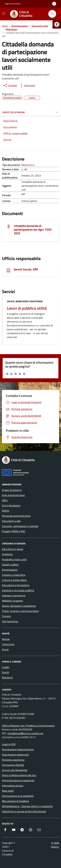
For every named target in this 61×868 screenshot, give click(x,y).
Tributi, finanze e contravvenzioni (20, 611)
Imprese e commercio (14, 595)
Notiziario (7, 677)
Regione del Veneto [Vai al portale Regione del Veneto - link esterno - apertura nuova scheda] (13, 4)
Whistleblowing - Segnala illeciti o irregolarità (27, 806)
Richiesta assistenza (13, 760)
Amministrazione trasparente (18, 780)
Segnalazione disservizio (15, 755)
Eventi (6, 672)
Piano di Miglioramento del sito (19, 775)
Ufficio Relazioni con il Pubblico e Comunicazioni (28, 726)
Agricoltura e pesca (13, 549)
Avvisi (5, 649)
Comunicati (8, 644)
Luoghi (6, 667)
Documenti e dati (11, 521)
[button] (57, 24)
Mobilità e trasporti (13, 601)
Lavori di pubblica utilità (27, 308)
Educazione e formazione (16, 585)
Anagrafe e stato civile (14, 559)
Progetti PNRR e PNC (14, 531)
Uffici (5, 500)
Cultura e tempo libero (14, 580)
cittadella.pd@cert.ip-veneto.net (25, 733)
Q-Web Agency (55, 845)
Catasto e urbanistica (14, 575)
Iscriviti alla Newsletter (15, 770)
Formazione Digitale (13, 765)
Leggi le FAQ (9, 744)
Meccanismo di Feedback (16, 801)
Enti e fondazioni (11, 505)
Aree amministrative (13, 495)
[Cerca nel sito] (52, 14)
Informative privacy (13, 786)
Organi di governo (12, 490)
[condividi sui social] (10, 86)
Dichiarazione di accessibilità (18, 796)
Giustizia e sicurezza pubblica (18, 590)
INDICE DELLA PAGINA (30, 112)
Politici (6, 511)
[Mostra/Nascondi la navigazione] (4, 14)
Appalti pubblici (10, 565)
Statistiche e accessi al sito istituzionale (24, 811)
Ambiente (7, 554)
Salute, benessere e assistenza (25, 301)
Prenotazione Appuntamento (18, 749)
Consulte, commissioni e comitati (20, 526)
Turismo (6, 616)
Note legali (8, 791)
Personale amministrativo (16, 516)
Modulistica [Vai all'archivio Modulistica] (28, 165)
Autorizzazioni (10, 570)
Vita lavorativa (10, 621)
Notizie (6, 639)
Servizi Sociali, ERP (26, 269)
